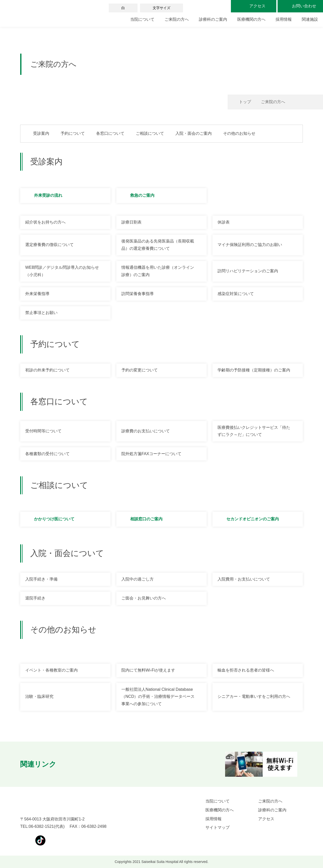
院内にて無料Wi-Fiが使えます (148, 670)
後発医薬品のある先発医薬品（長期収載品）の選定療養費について (158, 245)
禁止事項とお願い (41, 313)
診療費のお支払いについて (146, 431)
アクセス (266, 819)
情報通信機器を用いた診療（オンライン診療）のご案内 (158, 271)
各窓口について (110, 133)
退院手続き (35, 598)
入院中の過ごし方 (138, 579)
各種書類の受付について (47, 454)
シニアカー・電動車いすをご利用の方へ (254, 696)
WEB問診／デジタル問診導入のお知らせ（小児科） (62, 271)
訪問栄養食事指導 (138, 294)
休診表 (224, 222)
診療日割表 (131, 222)
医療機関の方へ (251, 19)
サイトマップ (218, 827)
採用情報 (284, 19)
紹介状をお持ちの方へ (45, 222)
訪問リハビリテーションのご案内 (248, 271)
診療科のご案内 (213, 19)
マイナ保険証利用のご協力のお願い (250, 245)
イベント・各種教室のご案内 (51, 670)
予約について (73, 133)
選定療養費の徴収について (49, 245)
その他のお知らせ (239, 133)
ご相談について (150, 133)
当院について (142, 19)
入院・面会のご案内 (194, 133)
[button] (71, 764)
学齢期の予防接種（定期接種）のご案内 (254, 370)
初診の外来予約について (47, 370)
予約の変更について (140, 370)
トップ (245, 102)
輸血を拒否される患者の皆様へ (246, 670)
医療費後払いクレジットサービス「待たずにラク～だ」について (254, 431)
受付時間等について (43, 431)
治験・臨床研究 (39, 696)
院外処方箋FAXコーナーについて (151, 454)
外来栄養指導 (37, 294)
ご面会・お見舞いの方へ (144, 598)
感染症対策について (236, 294)
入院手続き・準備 (41, 579)
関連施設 (310, 19)
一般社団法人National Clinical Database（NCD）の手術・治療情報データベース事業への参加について (158, 697)
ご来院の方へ (177, 19)
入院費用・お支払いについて (244, 579)
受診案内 (41, 133)
